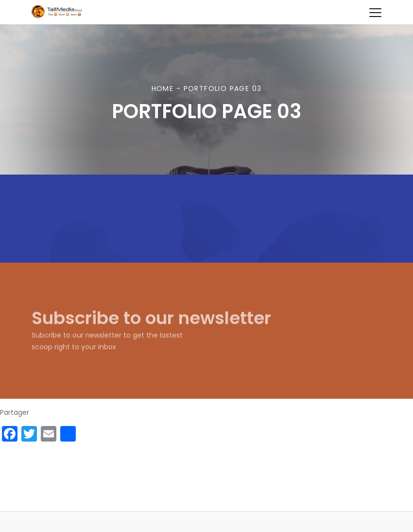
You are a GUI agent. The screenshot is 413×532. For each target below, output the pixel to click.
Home (163, 89)
